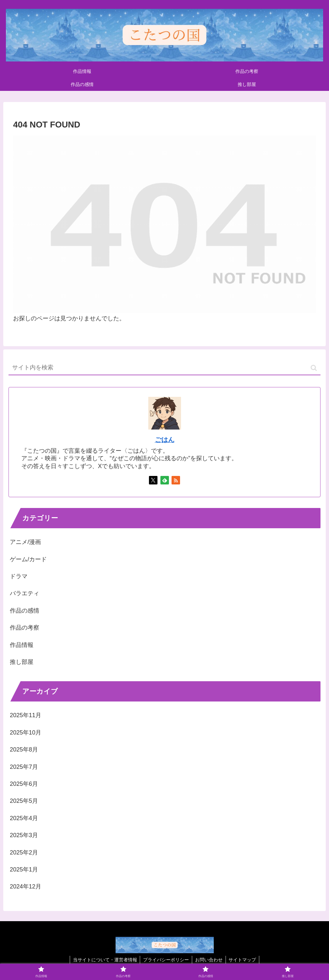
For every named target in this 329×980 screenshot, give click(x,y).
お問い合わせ (209, 960)
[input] (164, 368)
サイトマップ (244, 960)
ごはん (165, 440)
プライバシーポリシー (166, 960)
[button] (314, 368)
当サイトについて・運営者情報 (104, 960)
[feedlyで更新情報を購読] (165, 480)
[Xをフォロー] (153, 480)
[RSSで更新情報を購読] (176, 480)
